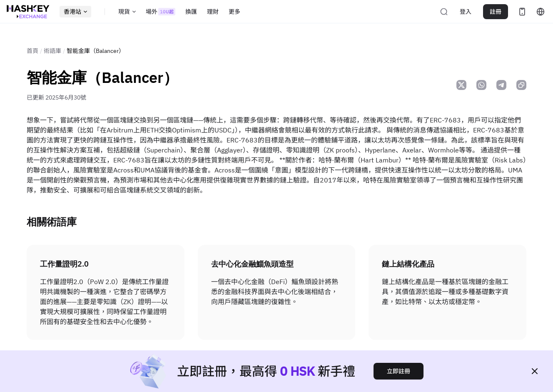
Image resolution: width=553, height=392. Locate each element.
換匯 (191, 12)
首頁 (32, 51)
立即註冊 (399, 371)
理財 (213, 12)
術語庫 (52, 51)
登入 (466, 12)
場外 (161, 12)
